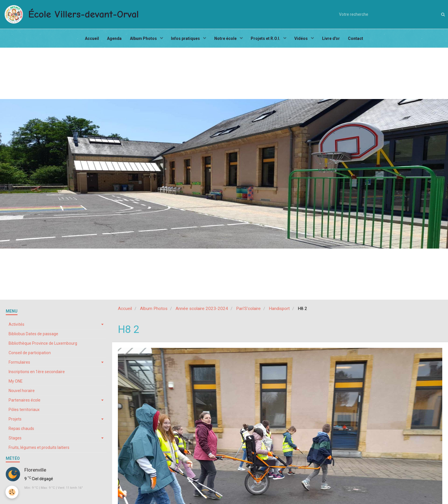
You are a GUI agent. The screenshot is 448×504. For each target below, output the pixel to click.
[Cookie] (12, 492)
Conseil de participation (30, 354)
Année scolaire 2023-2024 (202, 310)
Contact (358, 39)
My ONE (16, 383)
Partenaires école (25, 402)
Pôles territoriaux (24, 411)
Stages (15, 439)
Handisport (279, 310)
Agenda (113, 39)
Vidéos (303, 39)
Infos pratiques (186, 39)
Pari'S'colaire (248, 310)
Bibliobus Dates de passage (33, 335)
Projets (15, 420)
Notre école (226, 39)
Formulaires (19, 364)
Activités (16, 326)
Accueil (90, 39)
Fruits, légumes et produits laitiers (39, 449)
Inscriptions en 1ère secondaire (37, 373)
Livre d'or (332, 39)
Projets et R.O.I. (266, 39)
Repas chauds (21, 430)
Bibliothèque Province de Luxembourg (43, 345)
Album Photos (143, 39)
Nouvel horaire (22, 392)
